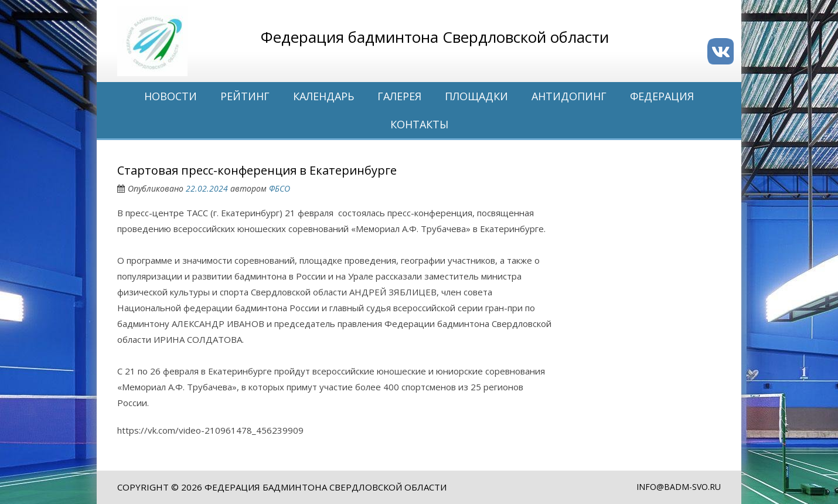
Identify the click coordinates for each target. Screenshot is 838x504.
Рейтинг (245, 96)
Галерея (399, 96)
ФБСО (280, 188)
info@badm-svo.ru (679, 487)
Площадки (476, 96)
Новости (171, 96)
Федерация (662, 96)
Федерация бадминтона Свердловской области (326, 487)
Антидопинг (569, 96)
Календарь (323, 96)
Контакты (419, 124)
